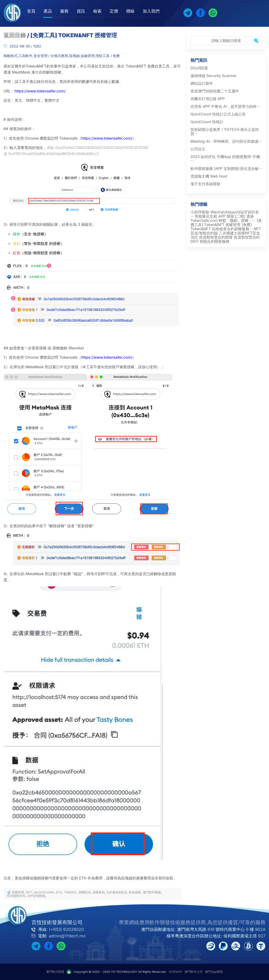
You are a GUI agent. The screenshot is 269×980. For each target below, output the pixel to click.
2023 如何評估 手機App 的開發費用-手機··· (225, 159)
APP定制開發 (36, 896)
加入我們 (151, 11)
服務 (64, 11)
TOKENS (70, 892)
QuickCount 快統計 (207, 122)
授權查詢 (99, 892)
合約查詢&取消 (116, 892)
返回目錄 (15, 35)
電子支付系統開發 (205, 184)
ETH (59, 892)
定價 (114, 11)
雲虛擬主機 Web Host (209, 176)
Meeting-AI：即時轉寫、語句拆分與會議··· (226, 141)
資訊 (81, 11)
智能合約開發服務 (215, 241)
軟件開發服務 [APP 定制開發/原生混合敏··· (226, 169)
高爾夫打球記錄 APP (208, 99)
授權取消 (84, 892)
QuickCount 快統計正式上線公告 (218, 114)
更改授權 (135, 892)
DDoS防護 (199, 68)
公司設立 (198, 149)
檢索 (97, 11)
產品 (48, 11)
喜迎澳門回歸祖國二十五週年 (215, 91)
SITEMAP (175, 972)
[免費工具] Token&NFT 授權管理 (226, 223)
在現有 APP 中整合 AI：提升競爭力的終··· (225, 106)
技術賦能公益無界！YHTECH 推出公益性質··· (225, 132)
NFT (29, 892)
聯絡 (130, 11)
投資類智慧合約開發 (216, 237)
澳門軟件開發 (152, 892)
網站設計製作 (202, 83)
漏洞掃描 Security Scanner (214, 76)
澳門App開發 (214, 972)
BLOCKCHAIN (44, 892)
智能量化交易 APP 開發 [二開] (220, 216)
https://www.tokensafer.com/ (40, 91)
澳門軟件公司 (194, 972)
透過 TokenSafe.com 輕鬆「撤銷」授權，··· (223, 218)
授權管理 (18, 892)
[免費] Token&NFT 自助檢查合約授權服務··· (221, 227)
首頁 (31, 11)
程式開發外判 (16, 896)
